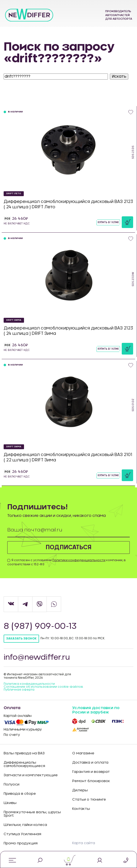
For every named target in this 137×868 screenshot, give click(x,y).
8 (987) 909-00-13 (40, 626)
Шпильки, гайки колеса (25, 825)
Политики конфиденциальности (79, 560)
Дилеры (80, 790)
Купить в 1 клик (108, 222)
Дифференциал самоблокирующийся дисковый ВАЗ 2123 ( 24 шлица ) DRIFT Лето (68, 204)
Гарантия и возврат (91, 772)
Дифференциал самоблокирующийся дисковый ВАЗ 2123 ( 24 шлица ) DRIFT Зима (68, 331)
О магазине (83, 753)
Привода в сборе (20, 794)
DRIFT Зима (14, 320)
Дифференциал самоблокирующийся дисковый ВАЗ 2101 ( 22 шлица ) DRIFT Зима (68, 457)
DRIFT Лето (14, 194)
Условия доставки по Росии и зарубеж (96, 710)
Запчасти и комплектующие (31, 775)
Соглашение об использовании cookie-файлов (43, 687)
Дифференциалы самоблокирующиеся (24, 764)
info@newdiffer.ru (37, 658)
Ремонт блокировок (91, 781)
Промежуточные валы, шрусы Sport (32, 814)
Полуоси (12, 785)
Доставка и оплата (90, 763)
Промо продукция (21, 843)
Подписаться (68, 548)
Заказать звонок (21, 639)
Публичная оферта (19, 690)
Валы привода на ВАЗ (24, 753)
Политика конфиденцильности (29, 684)
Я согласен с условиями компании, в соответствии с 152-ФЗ (67, 562)
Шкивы (10, 803)
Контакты (81, 809)
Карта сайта (84, 843)
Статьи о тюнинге (89, 800)
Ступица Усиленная (22, 834)
